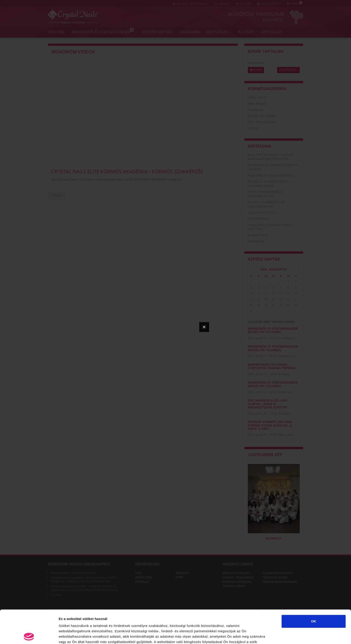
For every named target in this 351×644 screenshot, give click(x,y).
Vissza (57, 195)
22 (288, 299)
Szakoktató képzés (262, 213)
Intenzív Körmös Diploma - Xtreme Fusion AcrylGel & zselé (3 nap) (271, 425)
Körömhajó (257, 241)
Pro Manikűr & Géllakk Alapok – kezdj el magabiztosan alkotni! (268, 404)
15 (288, 293)
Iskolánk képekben (262, 122)
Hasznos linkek (238, 564)
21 (281, 299)
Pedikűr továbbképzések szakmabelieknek (266, 204)
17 (251, 299)
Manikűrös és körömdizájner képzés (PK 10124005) (273, 330)
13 (273, 293)
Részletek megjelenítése (78, 635)
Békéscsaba (286, 435)
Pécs (139, 573)
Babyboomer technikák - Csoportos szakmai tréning (272, 366)
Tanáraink (189, 32)
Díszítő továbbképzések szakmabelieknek (266, 194)
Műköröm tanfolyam (256, 14)
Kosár (256, 70)
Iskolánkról (258, 104)
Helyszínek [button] (219, 32)
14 (281, 293)
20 (273, 299)
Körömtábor (258, 235)
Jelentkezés (288, 70)
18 (259, 299)
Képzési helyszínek (262, 116)
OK (314, 588)
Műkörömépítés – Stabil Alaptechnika (74, 573)
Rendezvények (258, 219)
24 (251, 305)
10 (251, 293)
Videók (253, 128)
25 (259, 305)
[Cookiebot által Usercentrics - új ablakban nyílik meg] (29, 635)
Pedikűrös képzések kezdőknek (271, 176)
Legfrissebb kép (265, 455)
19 (266, 299)
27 (251, 281)
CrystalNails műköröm (278, 573)
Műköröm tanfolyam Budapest (79, 564)
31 (281, 281)
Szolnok (182, 573)
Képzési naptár (157, 32)
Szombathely (287, 338)
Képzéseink (260, 146)
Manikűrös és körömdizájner (103, 31)
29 (266, 281)
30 (273, 281)
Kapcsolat (271, 32)
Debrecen (285, 392)
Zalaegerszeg (287, 356)
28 (259, 281)
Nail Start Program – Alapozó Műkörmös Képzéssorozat (271, 157)
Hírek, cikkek (257, 98)
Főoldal (56, 32)
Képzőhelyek (147, 564)
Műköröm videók (73, 52)
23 (296, 299)
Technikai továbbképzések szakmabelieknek (268, 184)
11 (259, 293)
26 (266, 305)
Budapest (273, 20)
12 (266, 293)
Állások (246, 32)
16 (296, 293)
